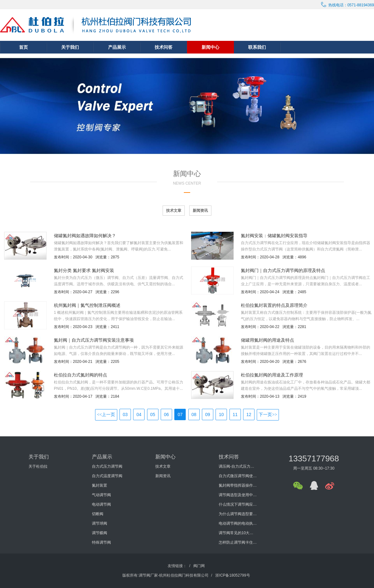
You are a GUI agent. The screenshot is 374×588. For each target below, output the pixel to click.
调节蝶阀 (100, 533)
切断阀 (98, 514)
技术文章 (174, 211)
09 (208, 414)
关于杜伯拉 (38, 466)
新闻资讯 (200, 211)
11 (235, 414)
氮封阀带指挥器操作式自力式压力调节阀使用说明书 (238, 485)
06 (166, 414)
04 (139, 414)
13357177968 (314, 458)
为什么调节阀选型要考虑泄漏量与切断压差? (238, 514)
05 (153, 414)
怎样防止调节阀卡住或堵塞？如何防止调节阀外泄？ (238, 542)
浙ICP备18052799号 (232, 575)
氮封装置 (100, 485)
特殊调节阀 (101, 542)
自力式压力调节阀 (107, 466)
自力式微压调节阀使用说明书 (238, 476)
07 (180, 414)
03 (125, 414)
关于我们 (70, 47)
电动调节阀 (101, 504)
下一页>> (268, 415)
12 (249, 414)
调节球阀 (100, 523)
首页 (23, 47)
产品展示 (117, 47)
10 (222, 414)
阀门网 (199, 566)
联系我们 (257, 47)
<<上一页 (106, 415)
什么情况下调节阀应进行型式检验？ (238, 504)
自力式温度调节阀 (107, 476)
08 (194, 414)
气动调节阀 (101, 495)
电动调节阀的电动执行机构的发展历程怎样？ (238, 523)
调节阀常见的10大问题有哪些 (238, 533)
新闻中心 (210, 47)
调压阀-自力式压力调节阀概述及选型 (238, 466)
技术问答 (164, 47)
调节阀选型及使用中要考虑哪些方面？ (238, 495)
